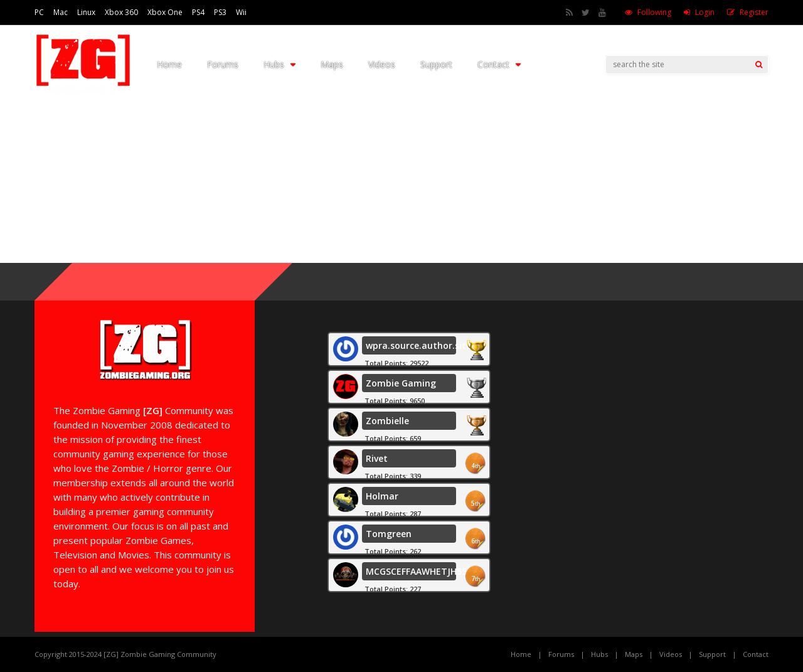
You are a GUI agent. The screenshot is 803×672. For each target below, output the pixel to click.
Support (436, 64)
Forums (223, 64)
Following (654, 12)
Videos (382, 64)
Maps (332, 64)
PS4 (198, 12)
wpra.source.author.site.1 (422, 345)
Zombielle (387, 421)
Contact (499, 64)
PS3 (220, 12)
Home (169, 64)
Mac (61, 12)
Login (705, 12)
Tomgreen (389, 534)
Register (754, 12)
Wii (241, 12)
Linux (86, 12)
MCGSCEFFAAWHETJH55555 (425, 571)
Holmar (382, 496)
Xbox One (165, 12)
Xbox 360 (121, 12)
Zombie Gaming (401, 383)
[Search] (759, 65)
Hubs (279, 64)
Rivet (377, 458)
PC (39, 12)
